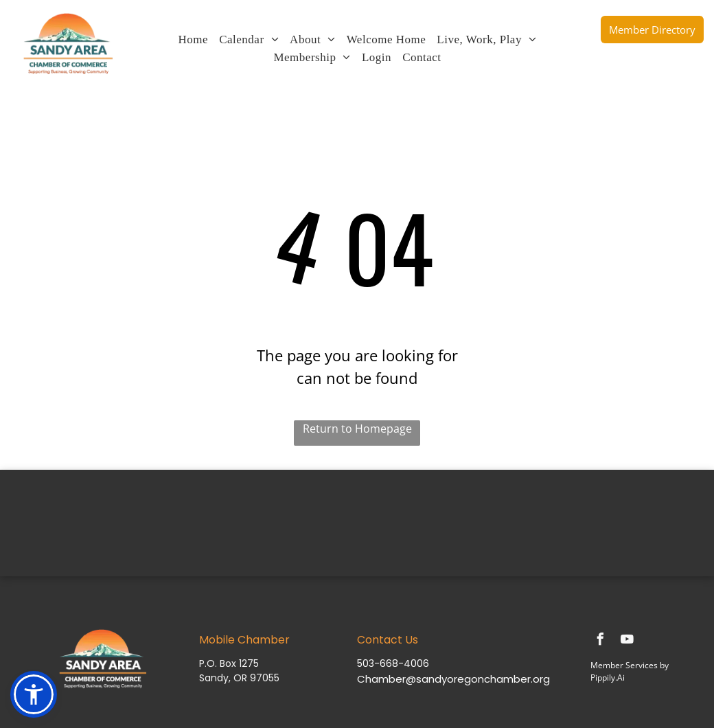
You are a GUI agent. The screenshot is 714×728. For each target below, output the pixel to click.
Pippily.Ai (608, 678)
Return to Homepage (357, 429)
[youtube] (627, 641)
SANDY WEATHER (357, 521)
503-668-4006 (393, 663)
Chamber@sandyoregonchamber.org (453, 679)
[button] (34, 694)
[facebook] (600, 641)
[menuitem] (194, 40)
